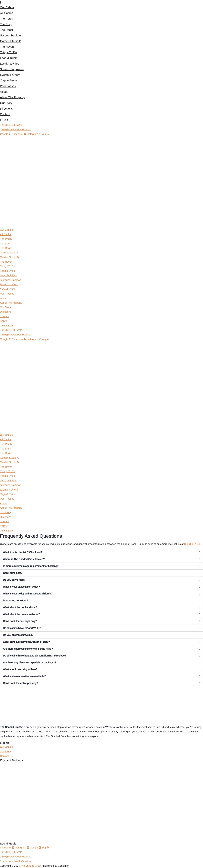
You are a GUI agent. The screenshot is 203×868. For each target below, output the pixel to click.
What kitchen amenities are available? (24, 676)
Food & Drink (8, 58)
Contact (5, 114)
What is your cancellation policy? (21, 587)
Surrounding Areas (12, 69)
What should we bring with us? (20, 669)
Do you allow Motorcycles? (18, 635)
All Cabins (6, 13)
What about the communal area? (21, 614)
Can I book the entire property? (20, 683)
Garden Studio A (11, 35)
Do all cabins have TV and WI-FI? (22, 628)
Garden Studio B (11, 41)
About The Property (12, 97)
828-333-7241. (192, 544)
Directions (6, 109)
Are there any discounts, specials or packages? (30, 663)
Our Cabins (7, 7)
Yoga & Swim (8, 80)
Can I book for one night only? (20, 621)
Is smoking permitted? (15, 601)
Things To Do (8, 52)
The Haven (7, 47)
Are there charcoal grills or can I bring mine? (28, 649)
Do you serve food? (14, 580)
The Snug (6, 24)
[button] (101, 552)
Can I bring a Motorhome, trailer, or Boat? (26, 642)
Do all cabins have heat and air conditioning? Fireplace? (34, 656)
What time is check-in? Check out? (22, 552)
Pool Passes (8, 86)
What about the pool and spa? (20, 607)
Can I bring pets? (13, 573)
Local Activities (10, 64)
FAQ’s (4, 120)
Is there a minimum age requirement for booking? (31, 566)
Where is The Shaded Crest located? (24, 559)
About (4, 92)
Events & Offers (10, 75)
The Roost (6, 30)
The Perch (6, 19)
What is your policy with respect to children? (28, 594)
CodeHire (63, 866)
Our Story (6, 103)
